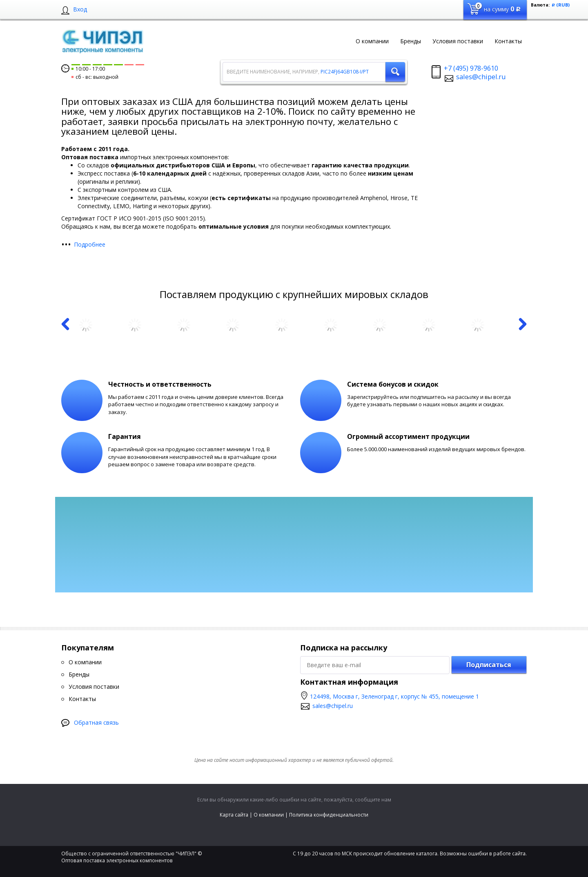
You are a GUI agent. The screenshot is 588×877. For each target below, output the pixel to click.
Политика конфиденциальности (329, 815)
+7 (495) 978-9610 (471, 68)
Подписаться (489, 665)
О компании (269, 815)
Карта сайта (234, 815)
